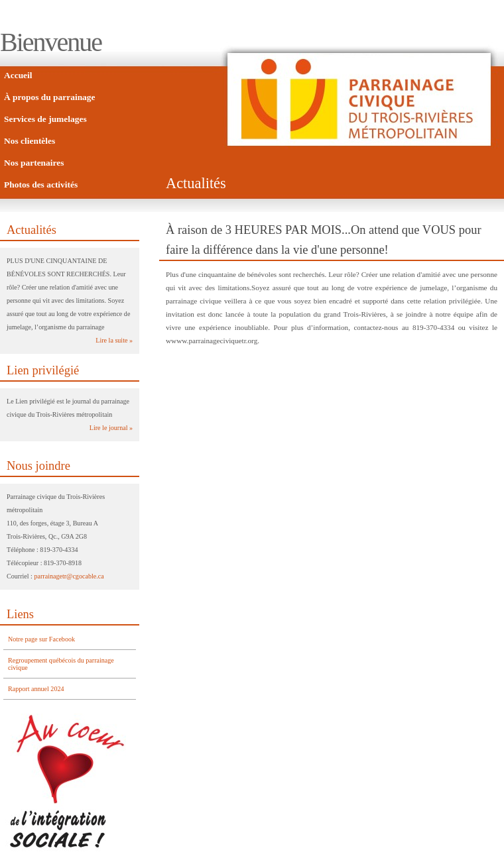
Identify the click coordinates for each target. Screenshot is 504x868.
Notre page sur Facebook (41, 639)
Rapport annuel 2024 (36, 689)
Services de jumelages (45, 119)
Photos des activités (41, 185)
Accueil (18, 75)
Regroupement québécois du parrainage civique (61, 664)
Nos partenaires (34, 163)
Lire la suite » (114, 340)
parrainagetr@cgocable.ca (69, 576)
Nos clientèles (30, 141)
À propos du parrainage (50, 97)
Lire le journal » (111, 428)
